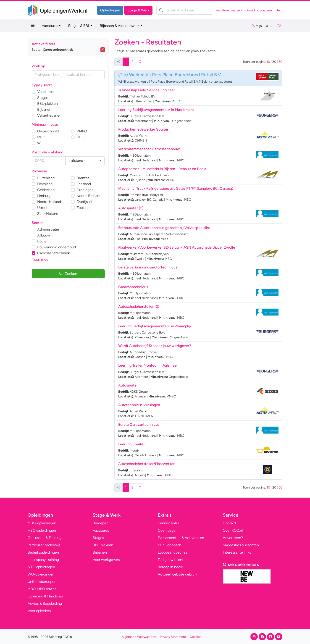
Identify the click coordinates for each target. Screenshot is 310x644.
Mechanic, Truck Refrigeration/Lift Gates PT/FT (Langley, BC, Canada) (176, 188)
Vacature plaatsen (229, 10)
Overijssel (84, 202)
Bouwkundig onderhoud (56, 247)
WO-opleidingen (41, 574)
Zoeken (68, 274)
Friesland (84, 184)
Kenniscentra (168, 523)
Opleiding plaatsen (259, 10)
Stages (43, 98)
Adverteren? (233, 538)
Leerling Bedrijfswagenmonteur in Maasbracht (156, 110)
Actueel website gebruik (177, 574)
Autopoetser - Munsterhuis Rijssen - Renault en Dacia (162, 169)
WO (40, 143)
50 (280, 62)
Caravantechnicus (133, 287)
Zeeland (83, 208)
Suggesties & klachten (241, 545)
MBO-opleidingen (42, 523)
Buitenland (46, 178)
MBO (41, 137)
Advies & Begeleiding (45, 603)
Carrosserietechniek (54, 253)
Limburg (44, 196)
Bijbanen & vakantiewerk (120, 26)
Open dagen (168, 530)
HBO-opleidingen (42, 530)
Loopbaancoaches (172, 552)
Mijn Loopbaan (169, 545)
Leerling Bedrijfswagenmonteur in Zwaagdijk (155, 326)
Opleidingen (110, 10)
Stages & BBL (79, 26)
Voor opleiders (39, 611)
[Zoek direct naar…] (184, 10)
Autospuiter (128, 385)
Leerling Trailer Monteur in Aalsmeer (148, 365)
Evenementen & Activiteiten (181, 538)
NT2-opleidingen (41, 567)
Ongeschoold (48, 131)
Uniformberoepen (42, 582)
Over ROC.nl (233, 530)
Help (279, 10)
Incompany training (43, 560)
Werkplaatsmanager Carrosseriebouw (149, 149)
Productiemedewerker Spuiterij (144, 129)
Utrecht (43, 208)
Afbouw (44, 235)
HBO (80, 137)
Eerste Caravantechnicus (139, 425)
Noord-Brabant (89, 196)
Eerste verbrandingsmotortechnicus (148, 267)
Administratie (48, 229)
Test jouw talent (171, 560)
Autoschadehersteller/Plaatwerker (146, 464)
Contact (230, 523)
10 (268, 62)
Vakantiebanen (49, 115)
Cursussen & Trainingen (47, 538)
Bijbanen (44, 109)
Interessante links (237, 552)
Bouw (42, 241)
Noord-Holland (49, 202)
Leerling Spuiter (131, 444)
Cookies (196, 637)
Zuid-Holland (48, 214)
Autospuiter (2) (131, 208)
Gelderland (46, 190)
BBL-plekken (47, 104)
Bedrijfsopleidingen (43, 552)
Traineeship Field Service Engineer (147, 90)
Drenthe (83, 178)
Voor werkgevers (106, 560)
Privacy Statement (173, 637)
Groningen (85, 190)
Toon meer (41, 259)
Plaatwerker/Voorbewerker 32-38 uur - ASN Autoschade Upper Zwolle (177, 247)
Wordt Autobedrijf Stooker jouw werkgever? (155, 346)
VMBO (82, 131)
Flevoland (45, 184)
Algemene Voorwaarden (139, 637)
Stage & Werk (138, 10)
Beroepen (101, 523)
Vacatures (50, 26)
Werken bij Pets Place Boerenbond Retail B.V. (175, 75)
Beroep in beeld (170, 567)
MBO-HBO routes (42, 589)
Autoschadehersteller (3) (139, 306)
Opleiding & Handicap (45, 596)
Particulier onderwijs (44, 545)
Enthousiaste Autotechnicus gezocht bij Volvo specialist (164, 228)
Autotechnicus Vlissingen (139, 405)
